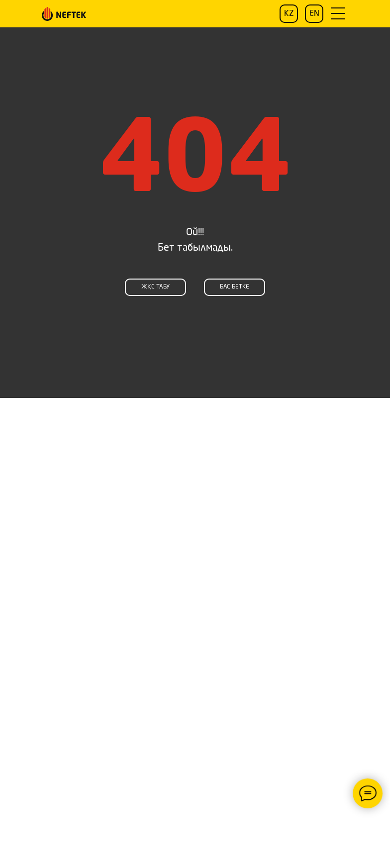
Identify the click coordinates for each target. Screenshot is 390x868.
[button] (338, 14)
